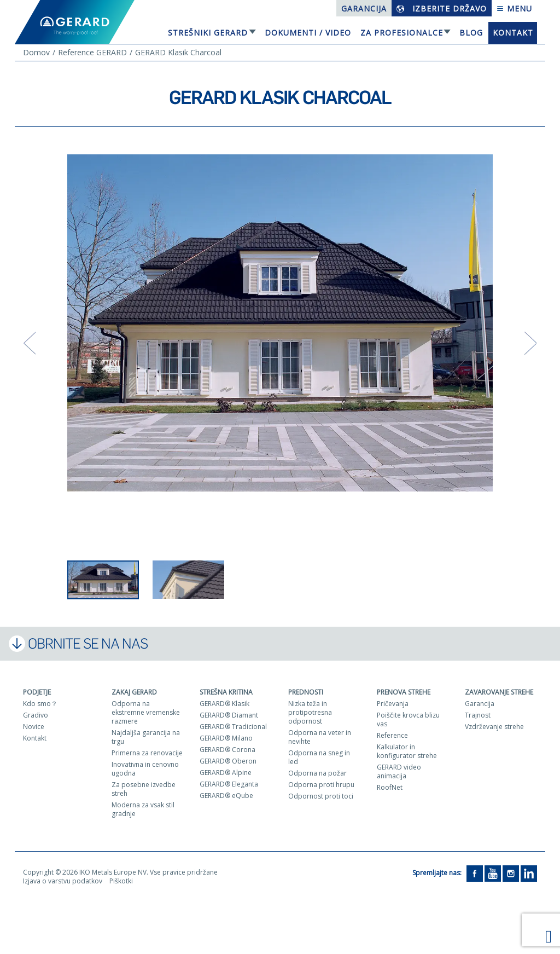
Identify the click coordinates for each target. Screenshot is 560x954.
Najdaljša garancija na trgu (146, 737)
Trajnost (478, 715)
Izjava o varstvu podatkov (63, 881)
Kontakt (513, 33)
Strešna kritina (226, 692)
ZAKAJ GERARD (134, 692)
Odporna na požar (317, 773)
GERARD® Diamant (229, 715)
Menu (514, 8)
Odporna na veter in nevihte (320, 737)
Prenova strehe (404, 692)
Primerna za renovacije (147, 753)
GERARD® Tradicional (233, 727)
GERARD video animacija (399, 771)
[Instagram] (511, 873)
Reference (392, 735)
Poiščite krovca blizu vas (408, 719)
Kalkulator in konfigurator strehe (407, 751)
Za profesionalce (402, 33)
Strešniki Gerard (208, 33)
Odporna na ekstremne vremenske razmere (146, 712)
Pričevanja (393, 704)
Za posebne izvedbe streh (144, 789)
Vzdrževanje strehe (494, 727)
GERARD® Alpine (226, 773)
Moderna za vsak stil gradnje (143, 809)
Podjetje (37, 692)
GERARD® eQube (226, 796)
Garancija (364, 8)
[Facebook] (475, 873)
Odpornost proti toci (321, 796)
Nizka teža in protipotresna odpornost (310, 712)
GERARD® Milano (226, 738)
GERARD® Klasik (224, 704)
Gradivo (36, 715)
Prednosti (306, 692)
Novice (34, 727)
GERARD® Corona (227, 750)
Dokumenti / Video (308, 33)
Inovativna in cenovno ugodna (145, 769)
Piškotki (121, 881)
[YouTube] (493, 873)
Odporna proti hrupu (321, 785)
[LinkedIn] (529, 873)
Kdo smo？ (40, 704)
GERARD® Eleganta (229, 784)
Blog (471, 33)
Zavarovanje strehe (499, 692)
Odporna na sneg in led (319, 757)
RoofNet (390, 787)
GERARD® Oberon (228, 761)
